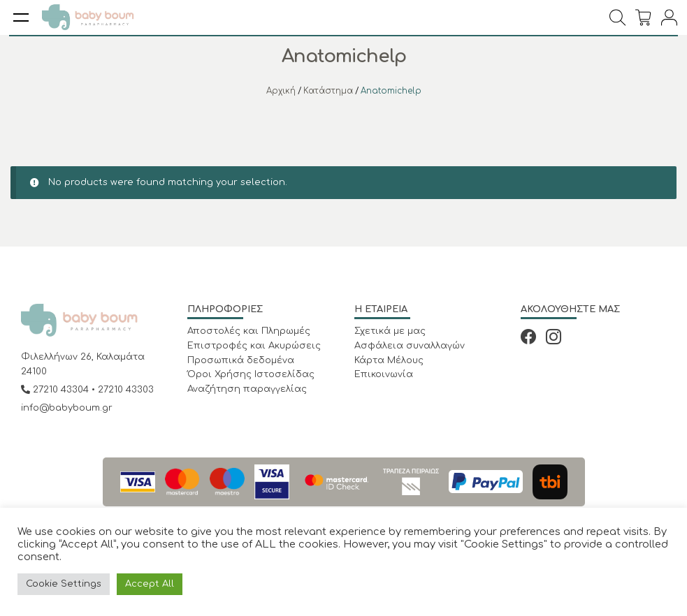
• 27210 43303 (123, 390)
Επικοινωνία (384, 374)
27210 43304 (56, 390)
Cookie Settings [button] (64, 584)
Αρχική (281, 91)
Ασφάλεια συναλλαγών (410, 346)
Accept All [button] (150, 584)
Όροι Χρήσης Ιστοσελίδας (251, 374)
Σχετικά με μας (390, 331)
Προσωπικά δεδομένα (241, 360)
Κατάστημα (328, 91)
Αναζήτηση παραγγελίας (247, 389)
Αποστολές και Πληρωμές (249, 331)
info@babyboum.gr (67, 408)
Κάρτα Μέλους (389, 360)
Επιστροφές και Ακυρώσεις (254, 346)
